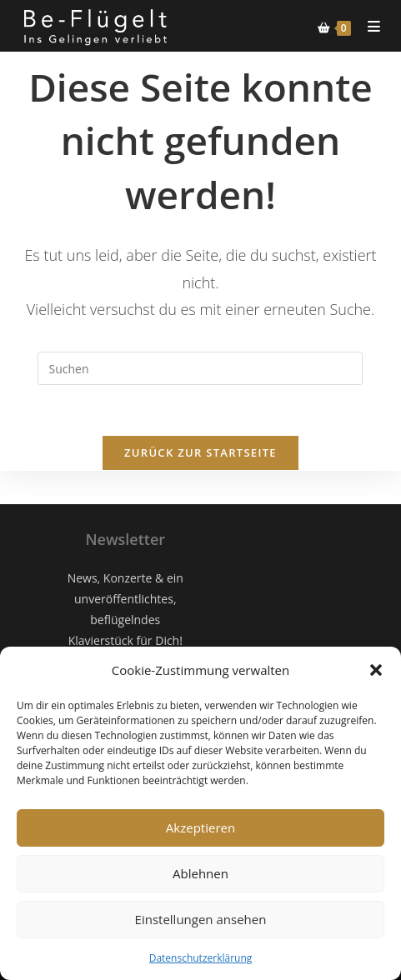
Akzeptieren (200, 827)
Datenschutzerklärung (201, 958)
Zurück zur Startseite (200, 452)
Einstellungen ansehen (201, 919)
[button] (376, 670)
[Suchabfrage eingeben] (200, 368)
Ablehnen (200, 873)
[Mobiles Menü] (368, 26)
